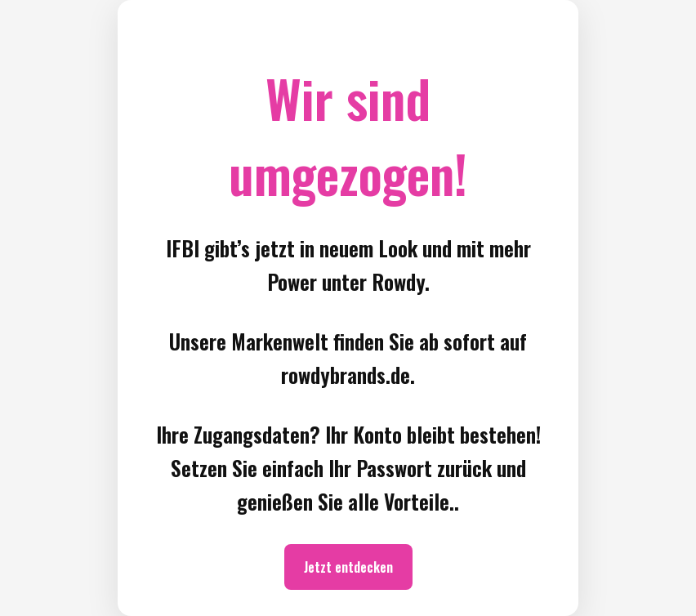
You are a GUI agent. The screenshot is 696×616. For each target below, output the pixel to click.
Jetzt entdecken (348, 567)
